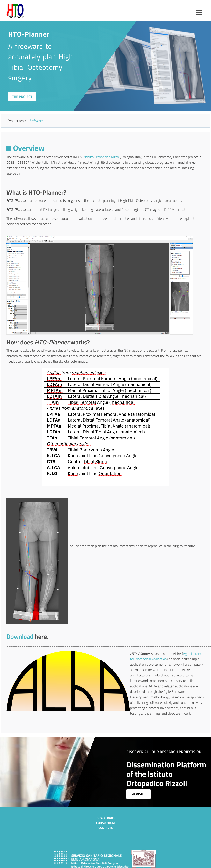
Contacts (106, 828)
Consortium (105, 823)
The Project (22, 97)
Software (36, 121)
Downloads (106, 818)
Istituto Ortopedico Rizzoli (102, 157)
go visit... (138, 794)
